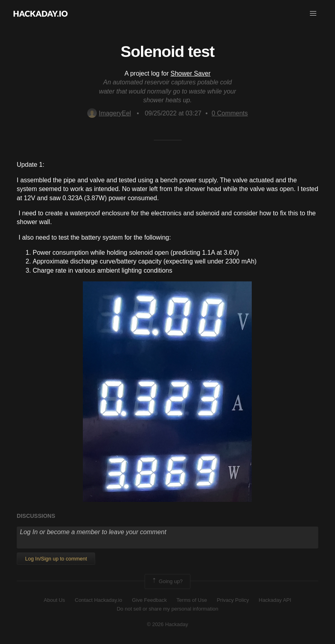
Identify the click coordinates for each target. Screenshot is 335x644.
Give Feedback (149, 600)
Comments (230, 113)
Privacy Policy (233, 600)
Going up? (167, 582)
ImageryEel (109, 113)
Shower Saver (191, 73)
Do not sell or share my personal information (167, 609)
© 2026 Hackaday (168, 624)
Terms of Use (192, 600)
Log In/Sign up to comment (56, 559)
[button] (313, 14)
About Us (54, 600)
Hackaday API (275, 600)
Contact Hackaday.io (99, 600)
